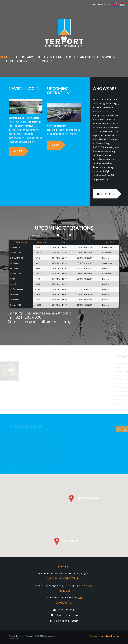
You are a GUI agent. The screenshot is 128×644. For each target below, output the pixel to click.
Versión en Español (97, 636)
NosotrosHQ (14, 639)
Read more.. (108, 194)
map (80, 597)
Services (109, 57)
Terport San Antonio (82, 57)
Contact (45, 61)
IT (33, 61)
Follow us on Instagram (64, 621)
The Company (23, 57)
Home (4, 57)
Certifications (16, 61)
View (52, 145)
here (88, 574)
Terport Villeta (49, 57)
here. (90, 585)
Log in (15, 151)
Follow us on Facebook (64, 615)
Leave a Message (64, 610)
